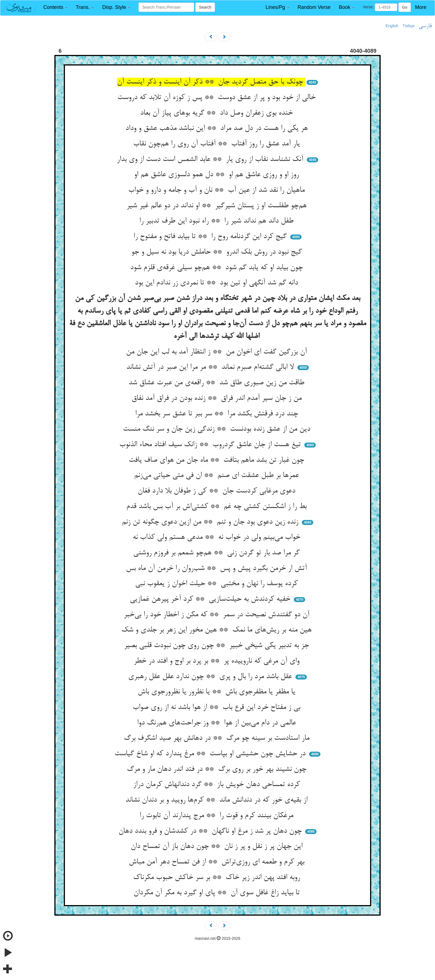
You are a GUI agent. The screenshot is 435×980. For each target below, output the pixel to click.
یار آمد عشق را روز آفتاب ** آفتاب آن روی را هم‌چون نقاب (218, 144)
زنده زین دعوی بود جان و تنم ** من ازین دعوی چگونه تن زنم (211, 522)
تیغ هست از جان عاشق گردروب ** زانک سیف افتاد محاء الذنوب (211, 445)
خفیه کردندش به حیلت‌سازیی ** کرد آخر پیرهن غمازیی (211, 599)
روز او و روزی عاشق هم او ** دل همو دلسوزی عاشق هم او (217, 175)
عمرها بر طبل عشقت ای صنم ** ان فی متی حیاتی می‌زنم (217, 476)
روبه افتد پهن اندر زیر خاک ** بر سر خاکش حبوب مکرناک (218, 878)
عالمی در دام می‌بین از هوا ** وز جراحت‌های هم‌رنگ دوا (218, 723)
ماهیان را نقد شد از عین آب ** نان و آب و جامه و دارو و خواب (217, 190)
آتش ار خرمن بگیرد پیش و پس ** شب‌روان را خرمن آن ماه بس (217, 569)
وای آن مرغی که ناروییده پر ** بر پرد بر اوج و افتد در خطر (218, 661)
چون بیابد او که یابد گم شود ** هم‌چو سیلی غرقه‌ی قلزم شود (217, 268)
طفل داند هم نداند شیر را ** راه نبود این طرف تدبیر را (217, 221)
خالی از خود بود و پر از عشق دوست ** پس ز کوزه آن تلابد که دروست (217, 98)
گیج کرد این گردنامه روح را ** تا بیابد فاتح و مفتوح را (211, 237)
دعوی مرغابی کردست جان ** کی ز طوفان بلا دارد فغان (217, 491)
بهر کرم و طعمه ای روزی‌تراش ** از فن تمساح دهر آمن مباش (218, 862)
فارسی (425, 26)
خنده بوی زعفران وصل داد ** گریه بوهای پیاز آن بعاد (217, 113)
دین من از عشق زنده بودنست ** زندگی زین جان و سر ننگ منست (218, 429)
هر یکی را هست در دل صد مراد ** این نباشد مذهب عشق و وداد (218, 128)
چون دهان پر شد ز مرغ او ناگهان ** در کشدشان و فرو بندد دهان (211, 831)
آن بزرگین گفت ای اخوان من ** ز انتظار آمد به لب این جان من (217, 352)
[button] (55, 7)
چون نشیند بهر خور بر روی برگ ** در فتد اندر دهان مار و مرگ (218, 769)
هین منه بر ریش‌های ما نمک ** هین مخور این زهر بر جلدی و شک (217, 630)
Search (205, 7)
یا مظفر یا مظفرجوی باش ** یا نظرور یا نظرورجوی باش (217, 692)
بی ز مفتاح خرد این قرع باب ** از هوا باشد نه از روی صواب (217, 708)
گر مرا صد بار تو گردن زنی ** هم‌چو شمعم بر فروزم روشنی (217, 553)
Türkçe (409, 26)
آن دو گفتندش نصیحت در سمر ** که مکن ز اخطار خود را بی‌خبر (218, 615)
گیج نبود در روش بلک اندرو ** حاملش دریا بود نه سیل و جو (218, 252)
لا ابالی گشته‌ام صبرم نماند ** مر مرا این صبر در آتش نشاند (211, 367)
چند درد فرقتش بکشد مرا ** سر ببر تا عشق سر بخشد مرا (218, 414)
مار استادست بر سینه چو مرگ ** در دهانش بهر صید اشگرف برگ (218, 738)
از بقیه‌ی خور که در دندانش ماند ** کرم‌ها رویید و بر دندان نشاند (217, 800)
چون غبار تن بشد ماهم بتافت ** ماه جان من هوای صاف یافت (217, 460)
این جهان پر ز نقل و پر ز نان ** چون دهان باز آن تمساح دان (218, 847)
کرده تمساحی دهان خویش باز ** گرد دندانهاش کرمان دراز (218, 785)
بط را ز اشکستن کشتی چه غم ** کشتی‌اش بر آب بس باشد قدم (217, 507)
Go (405, 7)
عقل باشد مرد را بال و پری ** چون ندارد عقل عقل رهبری (211, 677)
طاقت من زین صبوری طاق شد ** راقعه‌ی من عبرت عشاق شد (217, 383)
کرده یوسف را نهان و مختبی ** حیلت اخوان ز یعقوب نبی (217, 584)
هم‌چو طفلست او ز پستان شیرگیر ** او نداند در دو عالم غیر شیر (218, 206)
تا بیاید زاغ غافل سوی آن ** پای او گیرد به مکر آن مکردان (218, 893)
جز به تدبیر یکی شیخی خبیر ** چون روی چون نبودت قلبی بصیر (217, 646)
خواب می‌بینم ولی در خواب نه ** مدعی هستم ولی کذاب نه (217, 537)
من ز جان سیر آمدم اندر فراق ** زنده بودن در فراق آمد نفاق (218, 398)
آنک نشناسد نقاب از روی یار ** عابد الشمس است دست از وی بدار (211, 160)
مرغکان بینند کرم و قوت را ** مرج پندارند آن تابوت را (217, 816)
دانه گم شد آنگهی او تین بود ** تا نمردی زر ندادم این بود (217, 283)
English (392, 26)
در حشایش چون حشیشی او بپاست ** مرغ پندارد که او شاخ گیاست (211, 754)
